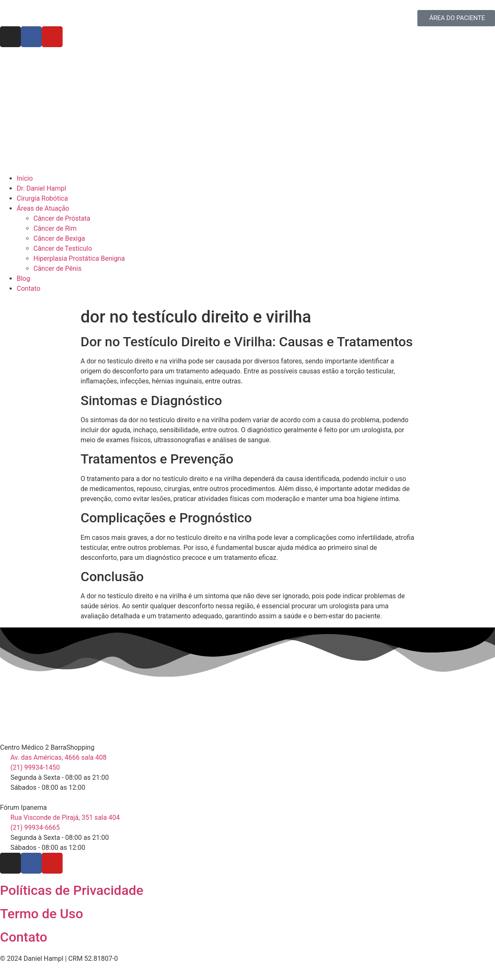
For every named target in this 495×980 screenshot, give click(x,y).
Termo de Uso (42, 914)
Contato (24, 937)
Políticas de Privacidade (72, 890)
